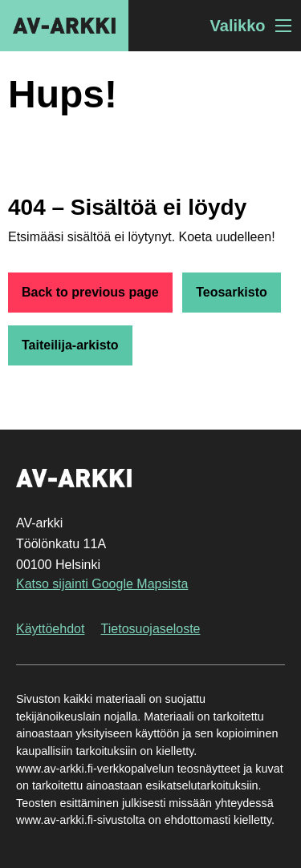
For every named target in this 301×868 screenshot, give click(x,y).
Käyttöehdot (50, 629)
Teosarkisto (232, 292)
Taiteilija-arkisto (70, 345)
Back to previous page (90, 292)
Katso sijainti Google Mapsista (102, 584)
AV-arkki (64, 26)
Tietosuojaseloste (151, 629)
